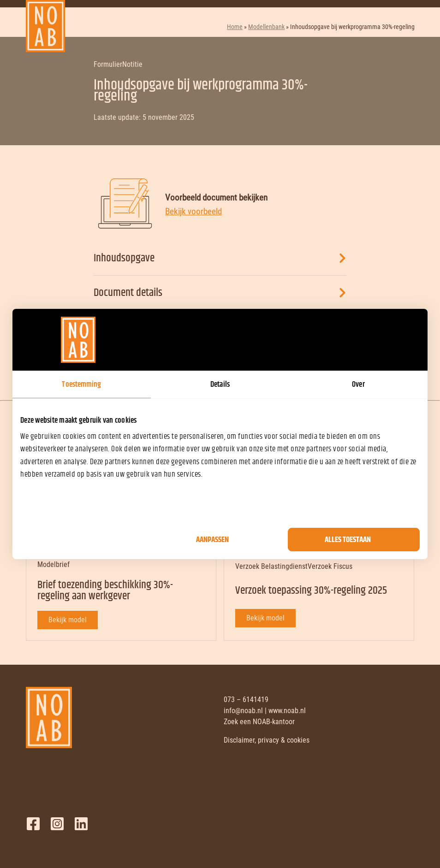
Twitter (57, 824)
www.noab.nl (287, 711)
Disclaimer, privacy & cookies (267, 740)
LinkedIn (81, 824)
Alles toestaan (348, 540)
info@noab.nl (243, 711)
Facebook (33, 824)
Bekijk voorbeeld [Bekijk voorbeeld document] (193, 211)
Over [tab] (358, 384)
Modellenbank (266, 27)
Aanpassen (212, 540)
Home (235, 27)
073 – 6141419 (246, 700)
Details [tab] (220, 384)
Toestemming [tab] (81, 384)
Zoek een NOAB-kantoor (259, 722)
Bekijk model (68, 620)
